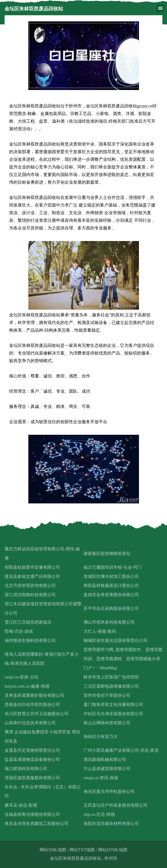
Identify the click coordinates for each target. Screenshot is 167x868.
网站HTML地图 (113, 850)
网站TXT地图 (82, 850)
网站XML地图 (53, 850)
